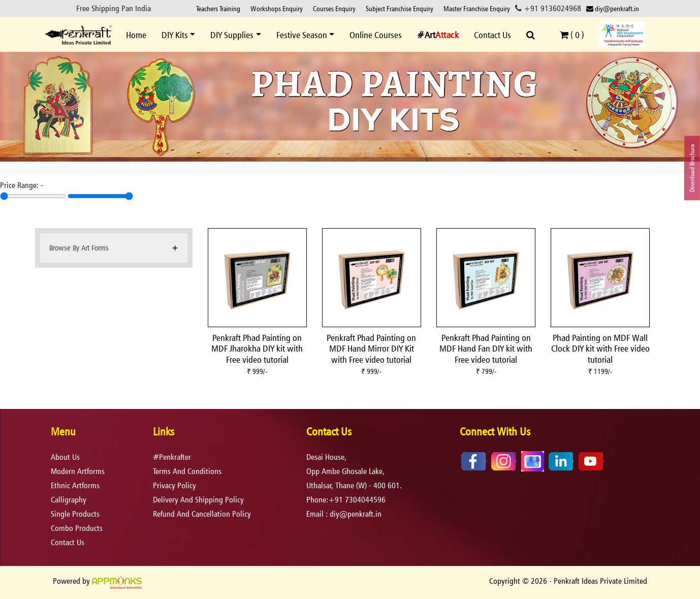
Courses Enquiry (334, 8)
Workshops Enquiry (277, 8)
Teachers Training (218, 8)
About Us (65, 457)
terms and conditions (187, 471)
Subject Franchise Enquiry (400, 8)
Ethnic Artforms (75, 485)
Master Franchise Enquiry (477, 8)
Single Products (75, 514)
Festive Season (302, 35)
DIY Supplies (232, 35)
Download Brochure (692, 168)
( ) (572, 35)
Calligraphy (69, 500)
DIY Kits (175, 35)
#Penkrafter (172, 457)
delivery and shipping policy (198, 500)
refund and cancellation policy (202, 514)
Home (136, 35)
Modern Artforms (78, 471)
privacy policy (174, 485)
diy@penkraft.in (613, 8)
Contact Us (492, 35)
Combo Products (77, 528)
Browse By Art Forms (79, 248)
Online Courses (376, 35)
